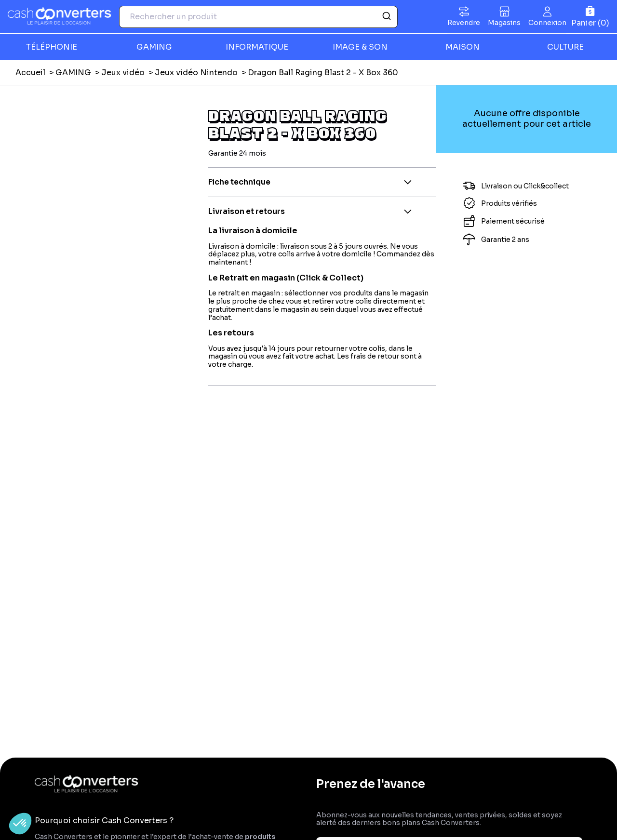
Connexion (547, 23)
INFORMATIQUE (257, 47)
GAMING (154, 47)
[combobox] (258, 17)
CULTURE (565, 47)
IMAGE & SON (360, 47)
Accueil (30, 73)
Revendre (464, 23)
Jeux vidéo (123, 73)
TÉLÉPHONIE (52, 47)
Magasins (504, 23)
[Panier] (590, 17)
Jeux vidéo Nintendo (196, 73)
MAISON (463, 47)
